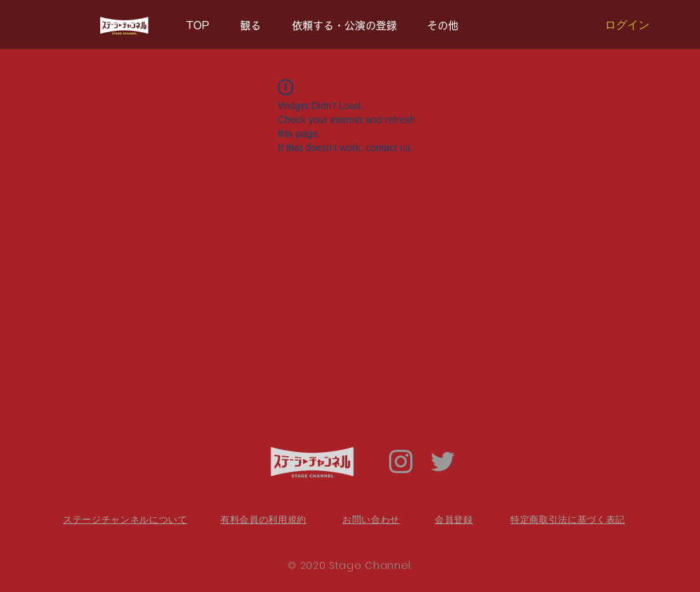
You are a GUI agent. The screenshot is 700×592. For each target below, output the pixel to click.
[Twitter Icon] (443, 461)
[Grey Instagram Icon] (401, 461)
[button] (447, 26)
